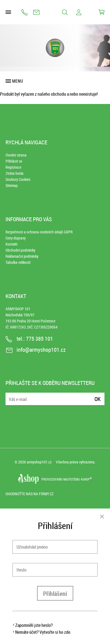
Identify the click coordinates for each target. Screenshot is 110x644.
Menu (18, 81)
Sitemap (12, 185)
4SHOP (86, 479)
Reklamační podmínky (22, 256)
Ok (98, 399)
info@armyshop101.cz (36, 12)
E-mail (10, 396)
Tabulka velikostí (18, 262)
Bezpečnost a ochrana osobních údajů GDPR (39, 232)
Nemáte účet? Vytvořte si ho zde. (43, 632)
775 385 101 (24, 12)
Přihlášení (55, 594)
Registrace (13, 167)
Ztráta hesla (15, 173)
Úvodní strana (16, 155)
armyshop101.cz (39, 462)
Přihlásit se (14, 161)
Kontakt (11, 244)
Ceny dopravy (16, 238)
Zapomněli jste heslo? (34, 625)
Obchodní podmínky (20, 250)
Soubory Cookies (18, 179)
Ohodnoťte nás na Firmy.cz (30, 494)
